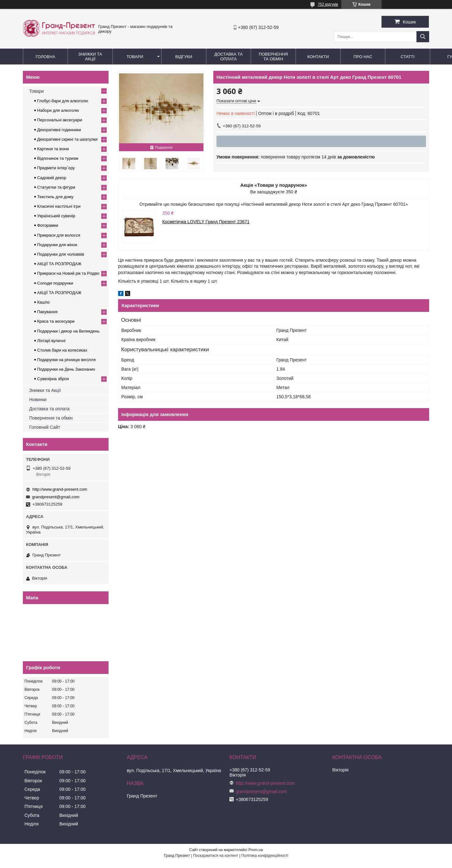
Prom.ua (256, 850)
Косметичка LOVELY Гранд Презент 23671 (206, 222)
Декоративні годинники (59, 130)
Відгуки (184, 57)
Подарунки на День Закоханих (66, 369)
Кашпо (43, 302)
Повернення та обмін (273, 57)
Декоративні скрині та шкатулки (67, 139)
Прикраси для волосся (59, 235)
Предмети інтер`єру (56, 168)
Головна (45, 57)
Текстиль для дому (55, 197)
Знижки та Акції (90, 57)
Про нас (363, 57)
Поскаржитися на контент (216, 856)
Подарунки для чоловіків (61, 254)
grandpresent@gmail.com (56, 497)
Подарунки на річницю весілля (66, 360)
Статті (408, 57)
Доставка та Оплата (229, 57)
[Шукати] (423, 37)
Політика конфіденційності (265, 856)
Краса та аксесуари (56, 321)
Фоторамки (48, 225)
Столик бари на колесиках (62, 350)
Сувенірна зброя (53, 379)
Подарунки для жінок (57, 245)
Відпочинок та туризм (58, 158)
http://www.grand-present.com (60, 489)
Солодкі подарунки (55, 283)
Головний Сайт (45, 427)
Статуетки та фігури (56, 187)
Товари (135, 57)
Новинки (38, 400)
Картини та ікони (53, 149)
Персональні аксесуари (60, 120)
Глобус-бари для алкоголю (63, 101)
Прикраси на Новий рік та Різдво (68, 273)
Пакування (47, 312)
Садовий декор (52, 178)
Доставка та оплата (49, 409)
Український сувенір (56, 216)
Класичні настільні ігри (59, 206)
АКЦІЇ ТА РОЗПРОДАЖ (59, 264)
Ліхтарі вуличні (51, 341)
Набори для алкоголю (58, 110)
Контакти (318, 57)
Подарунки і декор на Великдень (68, 331)
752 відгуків (328, 4)
